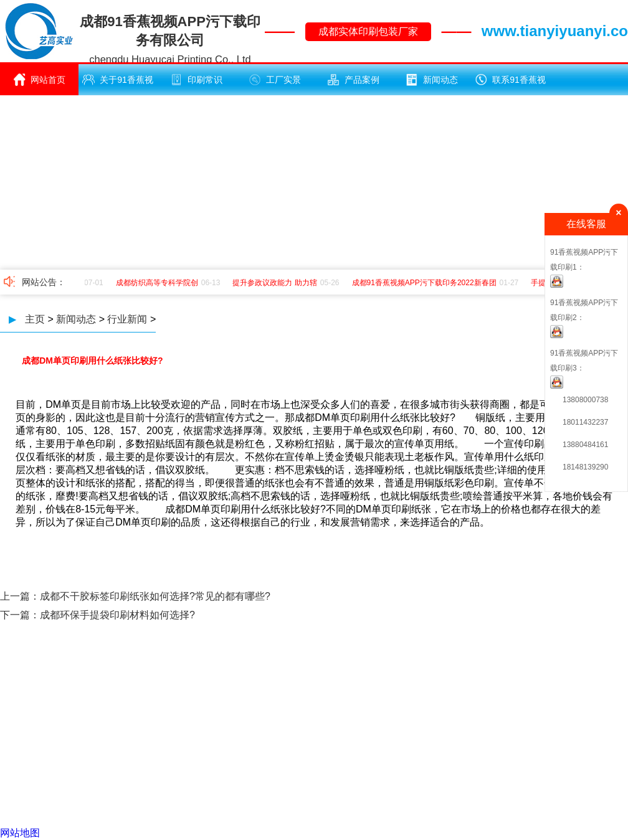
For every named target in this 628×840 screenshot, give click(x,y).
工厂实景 (275, 80)
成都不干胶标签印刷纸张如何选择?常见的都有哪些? (155, 596)
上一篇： (20, 596)
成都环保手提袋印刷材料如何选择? (117, 615)
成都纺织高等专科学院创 (159, 283)
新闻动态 (432, 80)
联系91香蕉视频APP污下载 (510, 84)
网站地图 (20, 833)
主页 (35, 319)
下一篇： (20, 615)
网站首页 (39, 80)
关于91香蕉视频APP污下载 (118, 84)
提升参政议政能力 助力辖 (276, 283)
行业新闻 (127, 319)
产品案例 (353, 80)
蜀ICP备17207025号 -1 (426, 737)
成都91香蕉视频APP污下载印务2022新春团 (426, 283)
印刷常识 (196, 80)
